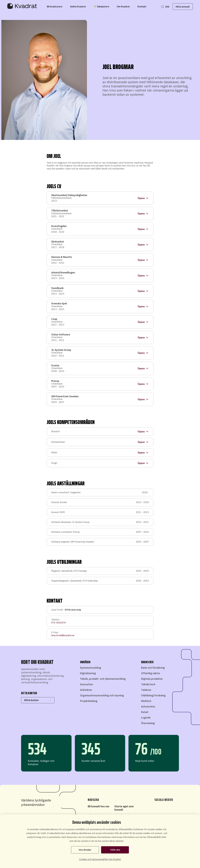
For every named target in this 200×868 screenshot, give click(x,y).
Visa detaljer (85, 850)
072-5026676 (59, 623)
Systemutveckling (90, 668)
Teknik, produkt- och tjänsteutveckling (103, 679)
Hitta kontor (38, 700)
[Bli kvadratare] (55, 7)
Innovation (86, 684)
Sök (165, 7)
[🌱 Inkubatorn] (101, 7)
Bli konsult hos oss (99, 806)
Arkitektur (86, 690)
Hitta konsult (181, 7)
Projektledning (89, 701)
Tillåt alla (115, 850)
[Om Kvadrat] (123, 7)
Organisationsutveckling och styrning (102, 695)
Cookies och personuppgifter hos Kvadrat (100, 859)
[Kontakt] (142, 7)
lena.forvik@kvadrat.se (63, 635)
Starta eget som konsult (124, 808)
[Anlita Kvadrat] (78, 7)
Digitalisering (88, 673)
